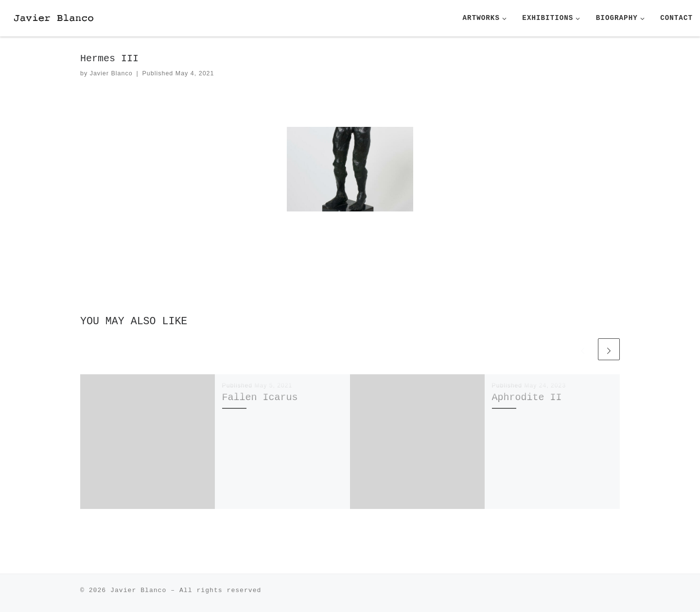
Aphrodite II (527, 397)
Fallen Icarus (260, 397)
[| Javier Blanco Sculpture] (68, 18)
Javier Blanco (111, 73)
